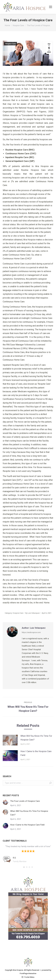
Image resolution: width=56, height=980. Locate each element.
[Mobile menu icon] (51, 7)
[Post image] (10, 740)
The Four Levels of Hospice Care (25, 801)
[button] (24, 867)
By (32, 613)
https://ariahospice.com (31, 632)
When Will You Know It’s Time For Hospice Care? (36, 738)
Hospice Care (11, 44)
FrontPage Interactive (28, 973)
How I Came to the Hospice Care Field (36, 753)
